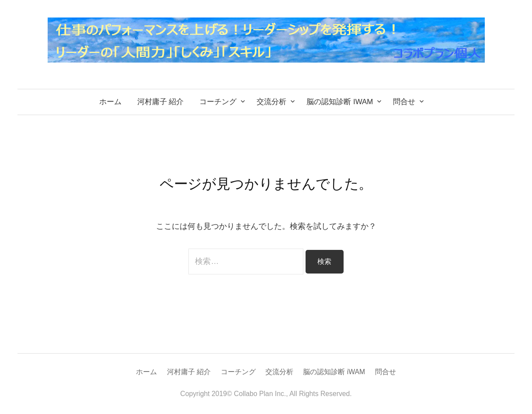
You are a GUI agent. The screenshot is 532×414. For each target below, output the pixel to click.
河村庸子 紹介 (161, 102)
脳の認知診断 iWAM (340, 102)
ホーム (110, 102)
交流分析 (271, 102)
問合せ (404, 102)
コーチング (218, 102)
